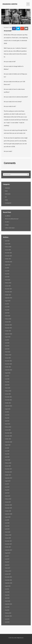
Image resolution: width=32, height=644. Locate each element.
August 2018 (8, 517)
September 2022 (9, 370)
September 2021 (9, 406)
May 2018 (7, 526)
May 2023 (7, 346)
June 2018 (7, 523)
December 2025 (8, 253)
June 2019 (7, 487)
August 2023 (8, 337)
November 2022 (8, 364)
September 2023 (9, 334)
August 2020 (8, 445)
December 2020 (8, 433)
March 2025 (8, 280)
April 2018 (7, 529)
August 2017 (8, 553)
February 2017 (8, 571)
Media (6, 200)
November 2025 (8, 256)
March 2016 (8, 601)
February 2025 (8, 283)
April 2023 (7, 349)
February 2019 (8, 499)
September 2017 (9, 550)
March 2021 (8, 424)
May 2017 (7, 562)
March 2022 (8, 388)
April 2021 (7, 421)
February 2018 (8, 535)
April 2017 (7, 565)
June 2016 (7, 592)
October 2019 (8, 475)
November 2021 (8, 400)
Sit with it (7, 222)
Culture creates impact (10, 228)
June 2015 (7, 607)
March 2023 (8, 352)
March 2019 (8, 496)
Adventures (8, 188)
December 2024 (8, 289)
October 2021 (8, 403)
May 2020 (7, 454)
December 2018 (8, 505)
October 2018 (8, 511)
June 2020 (7, 451)
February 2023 (8, 355)
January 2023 (8, 358)
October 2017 (8, 547)
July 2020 (7, 448)
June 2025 (7, 271)
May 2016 (7, 595)
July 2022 (7, 376)
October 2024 (8, 295)
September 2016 (9, 583)
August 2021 (8, 409)
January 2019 (8, 502)
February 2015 (8, 613)
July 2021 (7, 412)
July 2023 (7, 340)
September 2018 (9, 514)
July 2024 (7, 304)
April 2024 (7, 313)
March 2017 (8, 568)
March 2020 (8, 460)
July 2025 (7, 268)
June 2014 (7, 619)
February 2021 (8, 427)
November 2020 (8, 436)
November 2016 (8, 580)
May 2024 (7, 310)
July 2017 (7, 556)
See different (8, 216)
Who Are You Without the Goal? (12, 219)
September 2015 (9, 604)
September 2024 (9, 298)
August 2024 (8, 301)
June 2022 (7, 379)
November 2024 (8, 292)
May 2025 (7, 274)
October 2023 (8, 331)
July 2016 (7, 589)
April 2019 (7, 493)
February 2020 (8, 463)
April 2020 (7, 457)
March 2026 (8, 244)
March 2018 (8, 532)
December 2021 (8, 397)
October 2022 (8, 367)
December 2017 (8, 541)
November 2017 (8, 544)
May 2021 (7, 418)
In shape (7, 225)
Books (6, 191)
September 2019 (9, 478)
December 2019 (8, 469)
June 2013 (7, 622)
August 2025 (8, 265)
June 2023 (7, 343)
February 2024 (8, 319)
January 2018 (8, 538)
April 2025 (7, 277)
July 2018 (7, 520)
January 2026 (8, 250)
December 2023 (8, 325)
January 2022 (8, 394)
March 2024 (8, 316)
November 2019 (8, 472)
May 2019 (7, 490)
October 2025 (8, 259)
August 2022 (8, 373)
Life (6, 197)
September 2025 (9, 262)
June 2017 (7, 559)
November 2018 (8, 508)
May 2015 (7, 610)
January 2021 (8, 430)
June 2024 (7, 307)
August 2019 (8, 481)
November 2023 (8, 328)
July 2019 (7, 484)
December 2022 (8, 361)
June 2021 (7, 415)
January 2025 (8, 286)
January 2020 (8, 466)
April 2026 (7, 241)
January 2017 (8, 574)
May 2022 (7, 382)
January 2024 (8, 322)
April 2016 (7, 598)
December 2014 (8, 616)
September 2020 (9, 442)
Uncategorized (8, 203)
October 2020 (8, 439)
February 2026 (8, 247)
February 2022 (8, 391)
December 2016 (8, 577)
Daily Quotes (8, 194)
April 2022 (7, 385)
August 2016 (8, 586)
